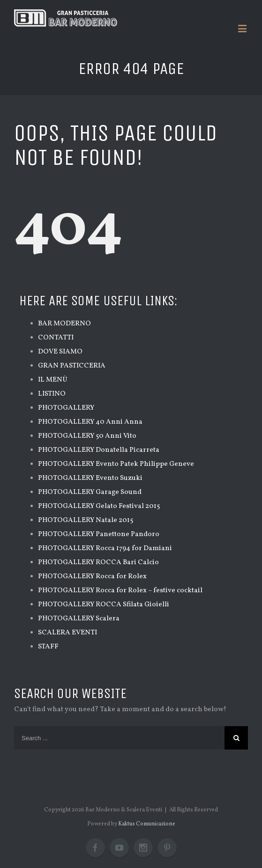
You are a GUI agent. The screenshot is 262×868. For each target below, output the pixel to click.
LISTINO (52, 394)
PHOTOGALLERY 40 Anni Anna (90, 422)
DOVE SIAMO (60, 352)
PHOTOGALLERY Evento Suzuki (90, 478)
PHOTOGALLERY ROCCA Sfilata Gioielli (104, 605)
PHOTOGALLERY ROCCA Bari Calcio (98, 563)
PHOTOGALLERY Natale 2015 (86, 520)
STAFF (48, 647)
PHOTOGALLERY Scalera (79, 619)
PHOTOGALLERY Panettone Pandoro (99, 534)
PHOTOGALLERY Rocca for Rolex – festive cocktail (120, 591)
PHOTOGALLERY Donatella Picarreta (99, 450)
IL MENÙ (53, 380)
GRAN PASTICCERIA (72, 366)
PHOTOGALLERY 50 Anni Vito (87, 436)
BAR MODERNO (64, 324)
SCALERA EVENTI (67, 633)
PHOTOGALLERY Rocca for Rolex (92, 577)
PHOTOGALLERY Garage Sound (90, 492)
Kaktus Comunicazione (147, 824)
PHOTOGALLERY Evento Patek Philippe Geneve (116, 464)
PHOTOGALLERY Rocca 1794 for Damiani (105, 548)
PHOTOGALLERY (66, 408)
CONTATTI (56, 338)
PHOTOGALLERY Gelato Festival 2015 (99, 506)
